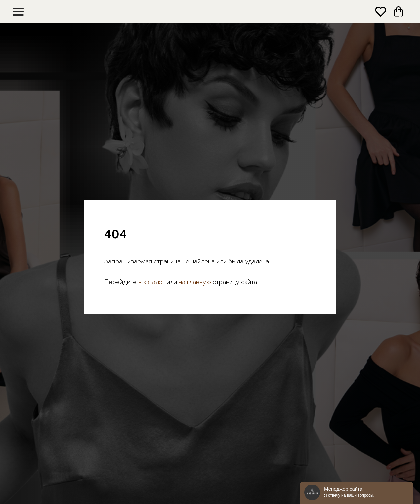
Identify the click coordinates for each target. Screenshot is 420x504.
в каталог (151, 282)
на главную (195, 282)
